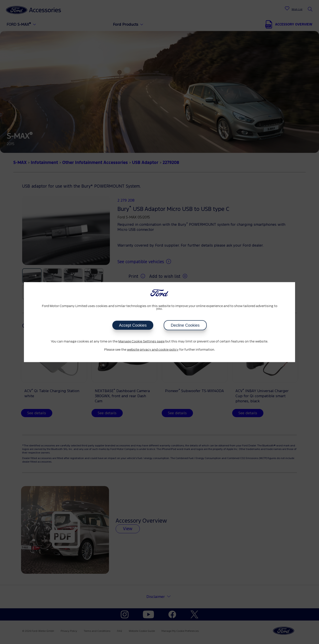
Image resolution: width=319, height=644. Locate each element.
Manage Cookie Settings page (141, 341)
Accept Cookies (133, 325)
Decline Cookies (185, 325)
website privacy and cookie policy (153, 350)
